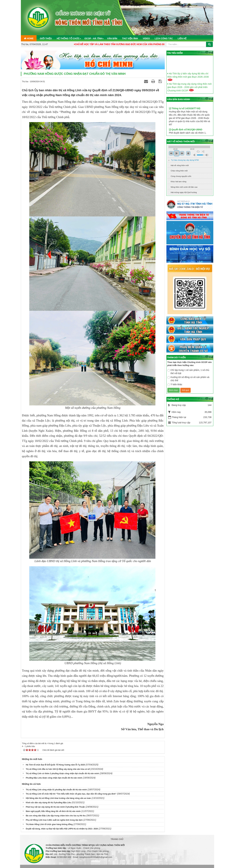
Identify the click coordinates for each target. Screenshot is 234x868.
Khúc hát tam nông (179, 182)
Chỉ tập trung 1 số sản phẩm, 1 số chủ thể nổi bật (188, 372)
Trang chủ (117, 839)
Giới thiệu (46, 38)
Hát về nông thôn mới (180, 165)
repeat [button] (198, 152)
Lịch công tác (164, 38)
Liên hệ (182, 38)
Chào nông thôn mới (179, 171)
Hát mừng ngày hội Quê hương (184, 192)
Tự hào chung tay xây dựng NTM (185, 160)
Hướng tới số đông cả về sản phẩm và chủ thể (188, 379)
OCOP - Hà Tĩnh (93, 38)
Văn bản (112, 38)
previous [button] (171, 153)
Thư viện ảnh (130, 38)
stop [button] (188, 153)
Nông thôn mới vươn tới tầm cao (184, 187)
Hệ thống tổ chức (68, 38)
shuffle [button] (203, 152)
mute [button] (195, 155)
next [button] (182, 153)
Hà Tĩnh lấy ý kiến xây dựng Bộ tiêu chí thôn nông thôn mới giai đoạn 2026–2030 (188, 85)
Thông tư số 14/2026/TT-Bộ (185, 122)
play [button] (177, 153)
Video (146, 38)
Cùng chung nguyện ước (181, 176)
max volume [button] (207, 155)
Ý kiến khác (175, 385)
